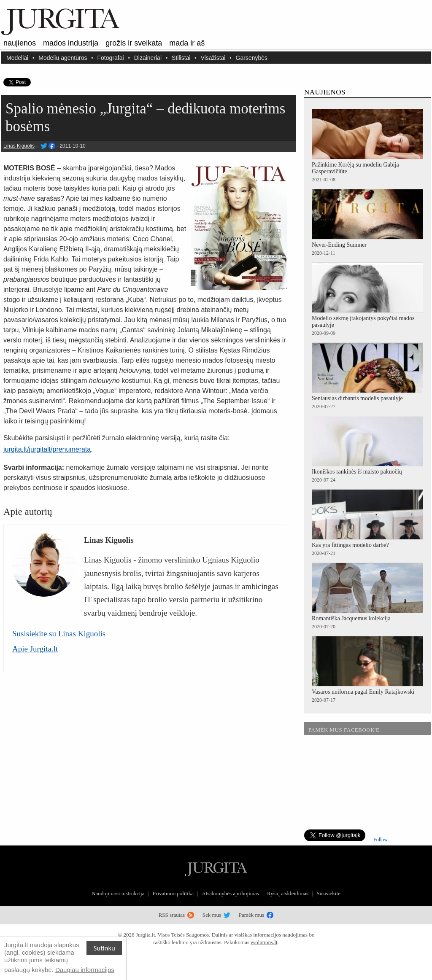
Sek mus (217, 915)
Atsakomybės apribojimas (230, 893)
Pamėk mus (256, 915)
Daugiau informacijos (85, 970)
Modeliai (17, 58)
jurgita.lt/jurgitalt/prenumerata (47, 449)
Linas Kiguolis (19, 146)
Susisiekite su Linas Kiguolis (59, 634)
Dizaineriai (148, 58)
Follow (381, 840)
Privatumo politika (173, 893)
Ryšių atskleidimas (288, 893)
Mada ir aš (187, 43)
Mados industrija (71, 43)
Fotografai (111, 58)
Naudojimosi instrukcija (118, 893)
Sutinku (104, 948)
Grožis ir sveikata (134, 43)
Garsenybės (252, 58)
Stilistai (181, 58)
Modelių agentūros (63, 58)
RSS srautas (177, 915)
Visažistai (213, 58)
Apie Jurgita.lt (35, 649)
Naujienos (20, 43)
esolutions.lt (264, 942)
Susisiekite (328, 893)
